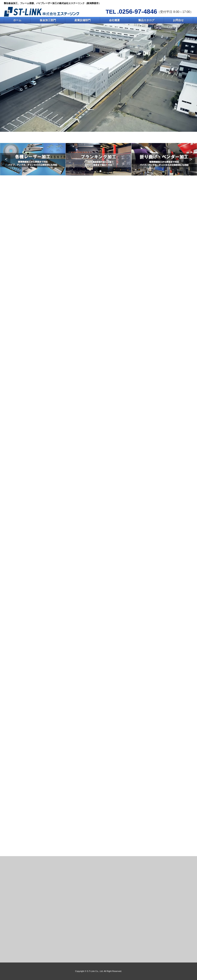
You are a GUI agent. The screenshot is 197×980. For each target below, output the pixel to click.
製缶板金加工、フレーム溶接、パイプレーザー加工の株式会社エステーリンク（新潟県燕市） (52, 3)
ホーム (17, 20)
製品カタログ (146, 20)
